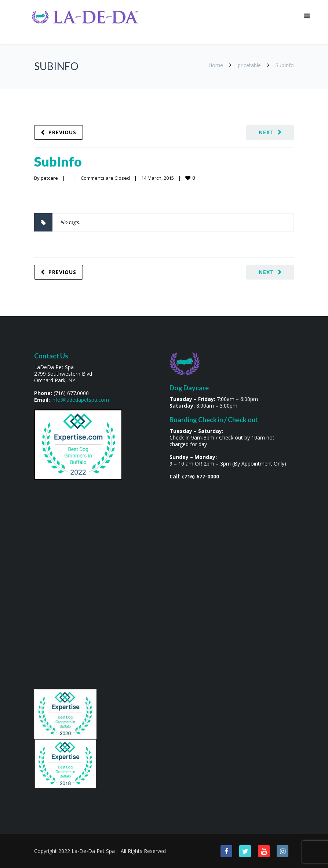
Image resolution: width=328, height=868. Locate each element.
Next (266, 132)
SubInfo (58, 161)
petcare (49, 178)
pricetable (249, 65)
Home (216, 65)
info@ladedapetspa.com (80, 400)
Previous (62, 132)
